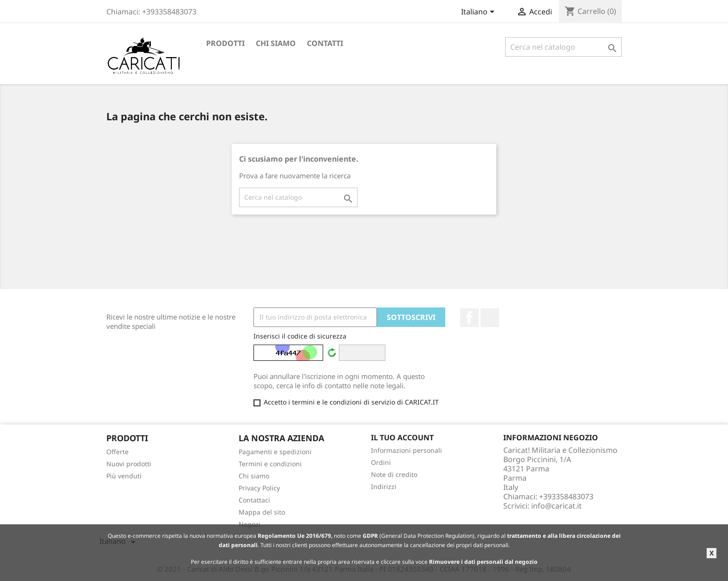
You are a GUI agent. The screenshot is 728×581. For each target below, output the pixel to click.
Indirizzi (384, 486)
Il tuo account (402, 437)
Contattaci (254, 500)
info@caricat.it (556, 506)
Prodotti (225, 43)
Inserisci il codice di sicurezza (300, 336)
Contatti (325, 43)
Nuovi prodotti (129, 464)
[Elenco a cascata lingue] (479, 13)
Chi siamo (276, 43)
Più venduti (124, 476)
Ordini (381, 462)
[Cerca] (563, 47)
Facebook (469, 318)
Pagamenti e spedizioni (275, 452)
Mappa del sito (262, 512)
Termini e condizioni (270, 464)
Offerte (117, 452)
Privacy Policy (259, 488)
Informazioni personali (406, 450)
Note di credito (394, 474)
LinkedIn (490, 318)
